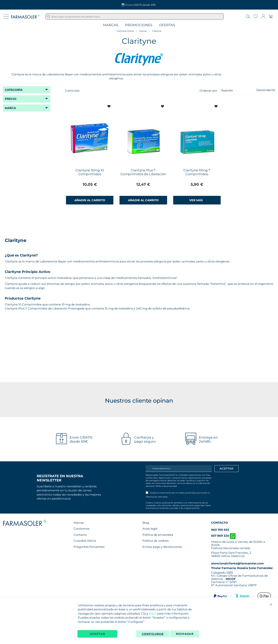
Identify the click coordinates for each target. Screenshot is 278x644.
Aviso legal (150, 529)
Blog (146, 523)
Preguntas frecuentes (89, 547)
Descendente (266, 90)
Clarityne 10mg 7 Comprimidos (197, 172)
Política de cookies (156, 541)
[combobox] (135, 16)
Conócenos (81, 529)
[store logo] (25, 16)
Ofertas (167, 25)
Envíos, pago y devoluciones (162, 547)
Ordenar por (208, 90)
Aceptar (97, 634)
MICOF (231, 579)
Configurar (153, 634)
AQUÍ (153, 613)
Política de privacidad (166, 486)
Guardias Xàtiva (85, 541)
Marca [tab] (10, 108)
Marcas (111, 25)
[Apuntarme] (226, 469)
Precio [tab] (11, 99)
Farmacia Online (125, 31)
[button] (109, 106)
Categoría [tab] (14, 90)
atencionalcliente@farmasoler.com (237, 563)
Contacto (80, 535)
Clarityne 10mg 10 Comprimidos (90, 172)
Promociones (139, 25)
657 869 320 (223, 536)
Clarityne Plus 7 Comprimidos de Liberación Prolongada (143, 174)
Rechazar (185, 634)
